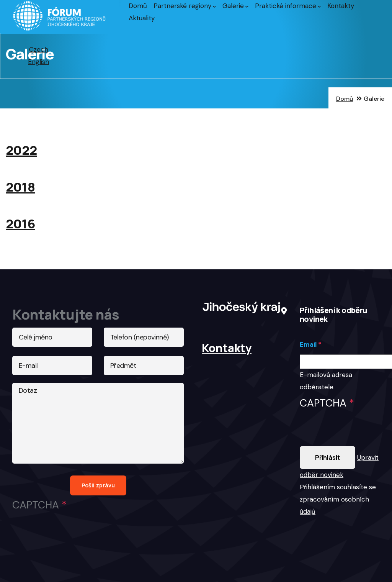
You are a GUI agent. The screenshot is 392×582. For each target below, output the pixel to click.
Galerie (235, 6)
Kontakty (341, 6)
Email (308, 344)
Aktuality (142, 18)
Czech (39, 49)
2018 (20, 187)
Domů (138, 6)
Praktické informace (288, 6)
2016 (20, 224)
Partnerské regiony (185, 6)
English (38, 62)
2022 (21, 150)
